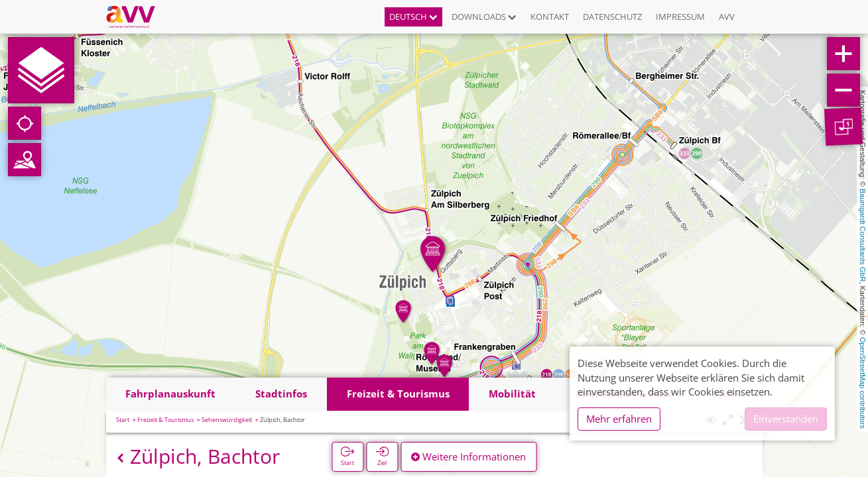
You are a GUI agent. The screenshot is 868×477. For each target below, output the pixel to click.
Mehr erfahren (619, 419)
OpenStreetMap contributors (863, 383)
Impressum (680, 17)
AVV (727, 17)
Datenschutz (612, 17)
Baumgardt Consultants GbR (863, 236)
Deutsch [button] (413, 17)
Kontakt (550, 17)
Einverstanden (786, 419)
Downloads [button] (484, 17)
